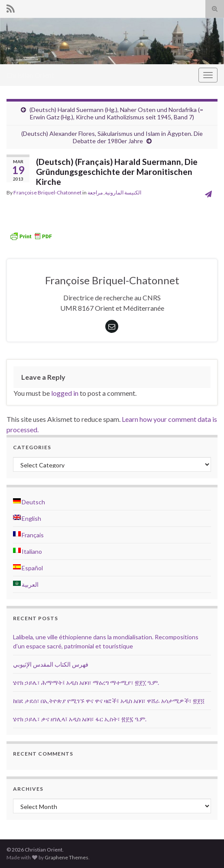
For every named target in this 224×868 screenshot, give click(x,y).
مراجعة (95, 192)
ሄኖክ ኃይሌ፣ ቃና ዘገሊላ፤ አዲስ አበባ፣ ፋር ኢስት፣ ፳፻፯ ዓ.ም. (80, 719)
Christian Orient (30, 75)
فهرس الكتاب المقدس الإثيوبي (51, 664)
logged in (65, 393)
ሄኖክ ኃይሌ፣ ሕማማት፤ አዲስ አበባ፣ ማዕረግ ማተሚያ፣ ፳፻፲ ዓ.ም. (86, 682)
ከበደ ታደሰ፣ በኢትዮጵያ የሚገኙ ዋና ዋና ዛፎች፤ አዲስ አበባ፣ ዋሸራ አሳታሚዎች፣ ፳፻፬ (109, 701)
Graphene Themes (67, 857)
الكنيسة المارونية (123, 192)
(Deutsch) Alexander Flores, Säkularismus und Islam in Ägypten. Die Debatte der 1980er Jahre (112, 137)
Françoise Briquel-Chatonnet (47, 192)
